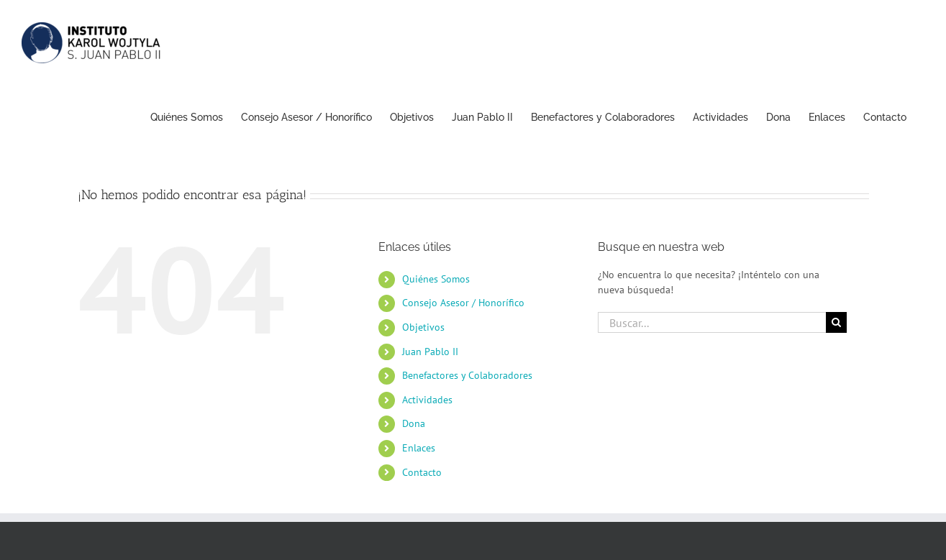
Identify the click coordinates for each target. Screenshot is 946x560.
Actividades (427, 400)
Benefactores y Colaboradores (467, 375)
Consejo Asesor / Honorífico (463, 303)
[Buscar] (836, 322)
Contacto (422, 472)
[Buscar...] (712, 322)
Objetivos (423, 327)
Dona (414, 423)
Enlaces (419, 448)
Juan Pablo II (430, 352)
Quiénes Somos (436, 279)
